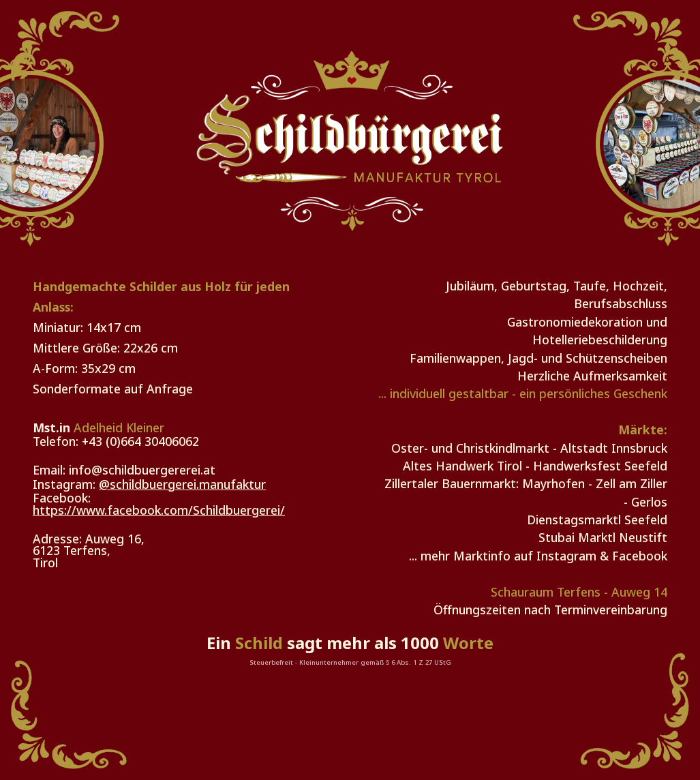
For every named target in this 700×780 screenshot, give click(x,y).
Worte (468, 643)
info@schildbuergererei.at (142, 470)
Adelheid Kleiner (119, 427)
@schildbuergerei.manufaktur (182, 484)
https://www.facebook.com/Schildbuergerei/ (159, 510)
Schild (259, 643)
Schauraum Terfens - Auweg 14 (579, 592)
